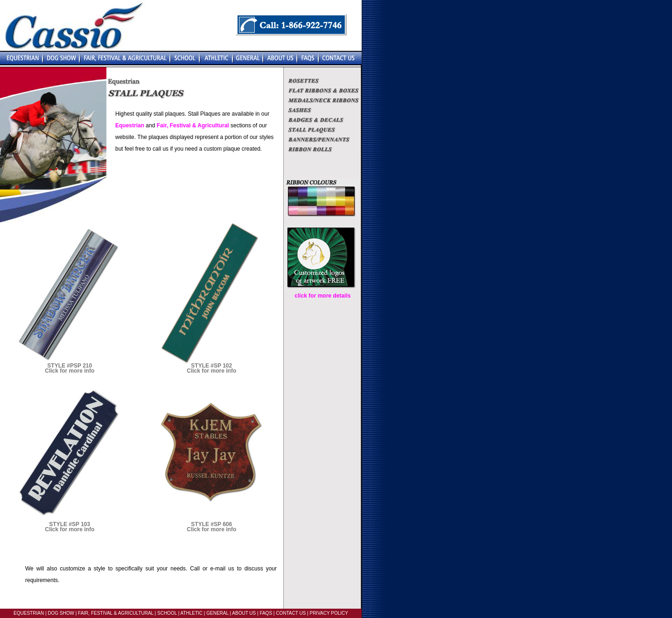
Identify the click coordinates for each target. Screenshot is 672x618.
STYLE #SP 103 (70, 524)
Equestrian (130, 125)
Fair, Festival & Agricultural (193, 125)
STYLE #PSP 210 (70, 366)
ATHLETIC (191, 613)
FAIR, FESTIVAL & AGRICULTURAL (116, 613)
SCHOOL (167, 613)
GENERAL (217, 613)
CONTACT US (291, 613)
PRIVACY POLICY (329, 613)
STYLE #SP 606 (211, 524)
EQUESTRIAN (29, 613)
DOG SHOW (60, 613)
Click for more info (70, 371)
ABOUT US (243, 613)
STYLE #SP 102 (211, 366)
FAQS (266, 613)
